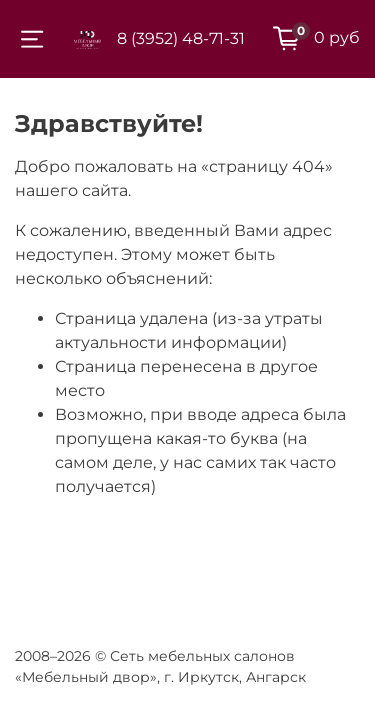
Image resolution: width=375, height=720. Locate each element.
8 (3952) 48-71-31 (181, 38)
